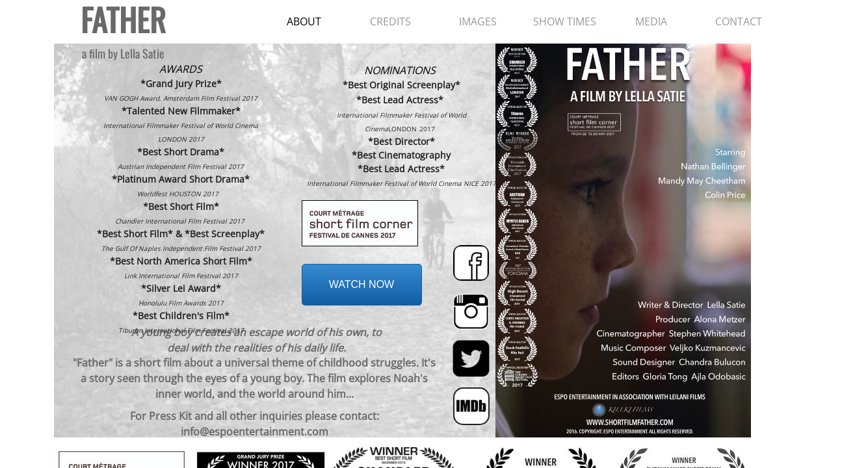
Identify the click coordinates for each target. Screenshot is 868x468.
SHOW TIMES (565, 21)
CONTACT (739, 21)
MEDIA (651, 21)
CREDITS (390, 21)
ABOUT (304, 21)
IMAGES (478, 21)
